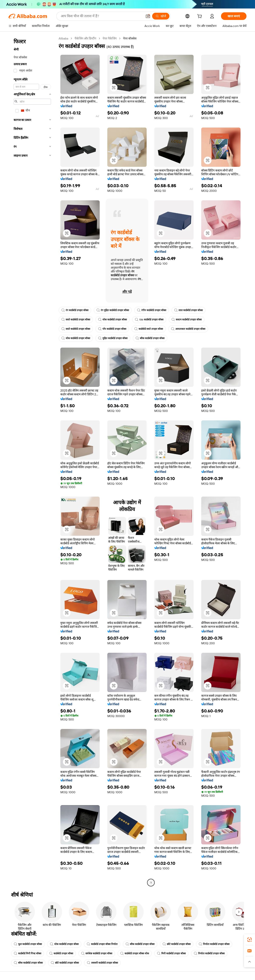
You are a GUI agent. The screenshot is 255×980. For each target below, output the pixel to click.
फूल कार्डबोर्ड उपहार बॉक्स (28, 944)
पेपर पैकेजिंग (110, 38)
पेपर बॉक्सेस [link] (130, 38)
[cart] (200, 17)
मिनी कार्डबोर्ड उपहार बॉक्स (171, 953)
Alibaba (63, 38)
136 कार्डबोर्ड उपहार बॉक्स (149, 320)
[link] (249, 940)
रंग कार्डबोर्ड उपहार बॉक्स (75, 310)
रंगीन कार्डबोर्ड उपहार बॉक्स (152, 310)
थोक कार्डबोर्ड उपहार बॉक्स (113, 320)
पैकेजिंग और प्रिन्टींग (85, 38)
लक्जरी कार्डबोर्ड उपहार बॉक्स (102, 963)
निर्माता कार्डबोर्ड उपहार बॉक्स (214, 944)
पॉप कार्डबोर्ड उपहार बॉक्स (112, 329)
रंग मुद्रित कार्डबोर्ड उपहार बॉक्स (113, 310)
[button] (148, 16)
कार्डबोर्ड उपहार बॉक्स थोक (135, 953)
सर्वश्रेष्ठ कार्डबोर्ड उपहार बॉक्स (97, 953)
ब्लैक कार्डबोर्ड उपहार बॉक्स (150, 338)
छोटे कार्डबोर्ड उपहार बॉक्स (177, 944)
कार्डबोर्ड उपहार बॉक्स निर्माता (102, 944)
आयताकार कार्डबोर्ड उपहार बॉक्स (188, 329)
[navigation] (32, 461)
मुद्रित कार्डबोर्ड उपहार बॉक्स (113, 338)
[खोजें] (161, 16)
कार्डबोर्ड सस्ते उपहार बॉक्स (149, 329)
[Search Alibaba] (101, 16)
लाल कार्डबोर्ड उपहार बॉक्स (188, 310)
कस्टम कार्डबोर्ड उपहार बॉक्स (187, 320)
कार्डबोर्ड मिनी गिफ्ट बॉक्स (28, 953)
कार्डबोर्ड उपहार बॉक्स (61, 953)
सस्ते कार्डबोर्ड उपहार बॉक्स (76, 320)
